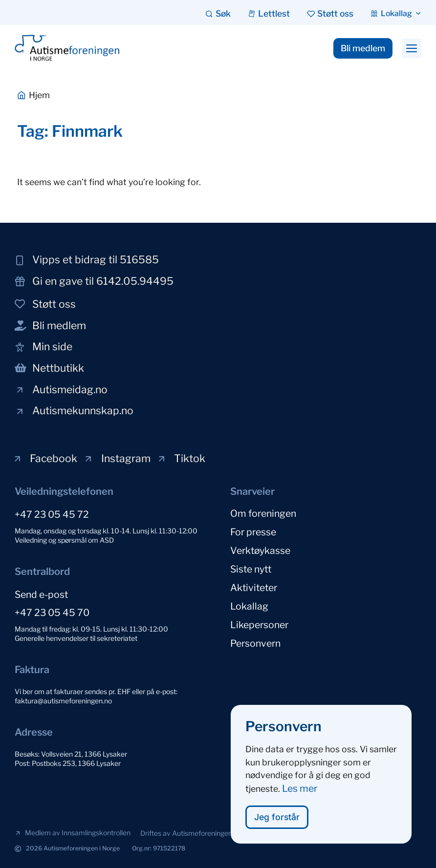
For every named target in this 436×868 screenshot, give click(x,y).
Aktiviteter (254, 588)
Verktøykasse (260, 550)
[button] (412, 48)
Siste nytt (251, 569)
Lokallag (249, 606)
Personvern (255, 643)
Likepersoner (259, 625)
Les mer (300, 791)
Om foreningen (263, 513)
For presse (253, 532)
